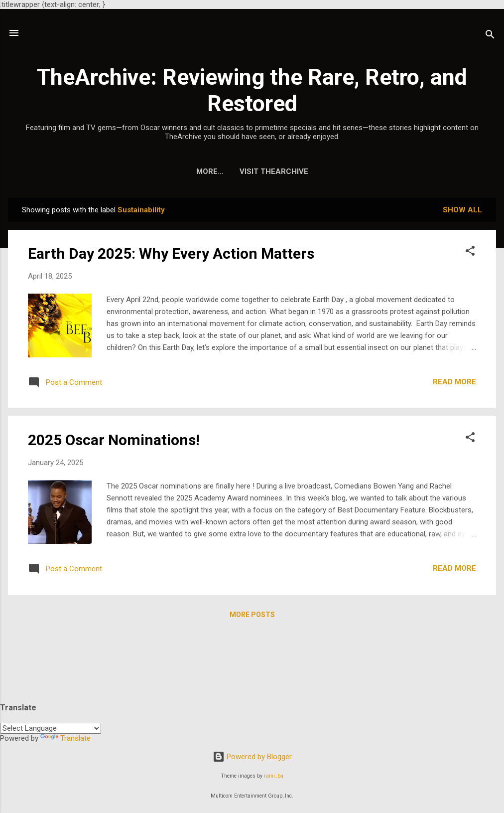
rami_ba (274, 776)
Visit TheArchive (252, 171)
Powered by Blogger (252, 757)
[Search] (490, 36)
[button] (470, 252)
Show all (462, 210)
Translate (65, 738)
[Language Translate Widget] (51, 728)
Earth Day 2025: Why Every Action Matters (171, 253)
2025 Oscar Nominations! (114, 440)
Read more (454, 382)
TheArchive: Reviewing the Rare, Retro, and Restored (252, 90)
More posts (252, 615)
